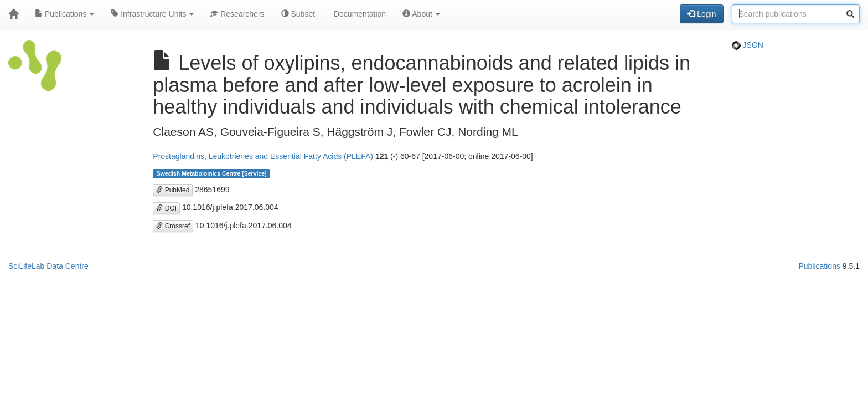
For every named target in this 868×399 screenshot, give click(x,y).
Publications (64, 14)
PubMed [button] (173, 190)
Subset (298, 14)
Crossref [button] (173, 226)
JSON (748, 45)
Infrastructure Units (152, 14)
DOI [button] (166, 208)
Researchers (237, 14)
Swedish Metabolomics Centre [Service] (212, 173)
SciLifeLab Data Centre (48, 266)
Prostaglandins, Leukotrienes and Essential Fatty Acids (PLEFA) (263, 156)
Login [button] (701, 14)
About (421, 14)
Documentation (359, 14)
